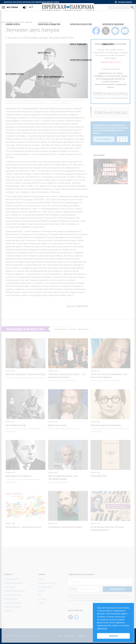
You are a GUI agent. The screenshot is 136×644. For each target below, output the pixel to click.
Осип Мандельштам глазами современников (107, 528)
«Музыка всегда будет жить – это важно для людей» (67, 376)
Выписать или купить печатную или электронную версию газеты (32, 2)
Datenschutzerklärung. (94, 600)
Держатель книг (57, 425)
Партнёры (42, 599)
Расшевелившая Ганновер (106, 425)
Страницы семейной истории (65, 527)
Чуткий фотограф (16, 425)
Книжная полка (61, 329)
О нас (41, 579)
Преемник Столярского (19, 476)
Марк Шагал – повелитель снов (24, 527)
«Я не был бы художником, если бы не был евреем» (109, 376)
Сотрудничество (45, 587)
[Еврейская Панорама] (68, 10)
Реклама (42, 591)
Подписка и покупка (47, 583)
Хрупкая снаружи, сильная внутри (25, 374)
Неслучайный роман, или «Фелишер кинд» (63, 477)
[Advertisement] (111, 205)
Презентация (83, 329)
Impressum (81, 636)
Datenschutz (69, 636)
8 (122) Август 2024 (46, 22)
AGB (60, 636)
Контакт (42, 603)
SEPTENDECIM (98, 476)
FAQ (40, 595)
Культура (29, 22)
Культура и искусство (15, 22)
